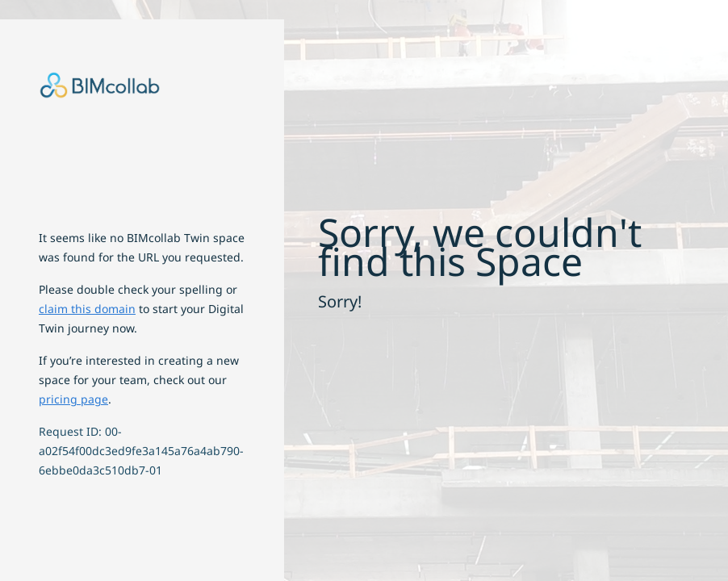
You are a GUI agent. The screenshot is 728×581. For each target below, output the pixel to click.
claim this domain (87, 309)
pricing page (73, 399)
